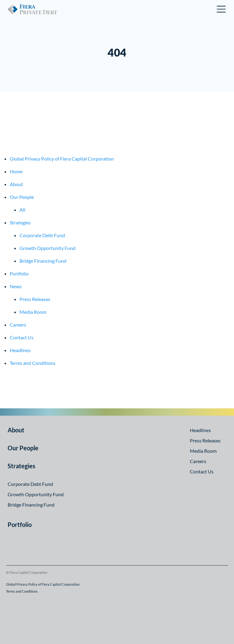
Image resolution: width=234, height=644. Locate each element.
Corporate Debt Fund (42, 235)
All (22, 210)
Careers (18, 325)
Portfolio (19, 274)
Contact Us (22, 337)
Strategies (20, 222)
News (16, 286)
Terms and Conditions (33, 363)
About (16, 184)
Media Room (33, 312)
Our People (22, 197)
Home (16, 171)
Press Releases (35, 299)
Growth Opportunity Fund (48, 248)
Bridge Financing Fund (43, 261)
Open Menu (222, 9)
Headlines (20, 350)
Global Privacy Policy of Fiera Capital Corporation (62, 159)
